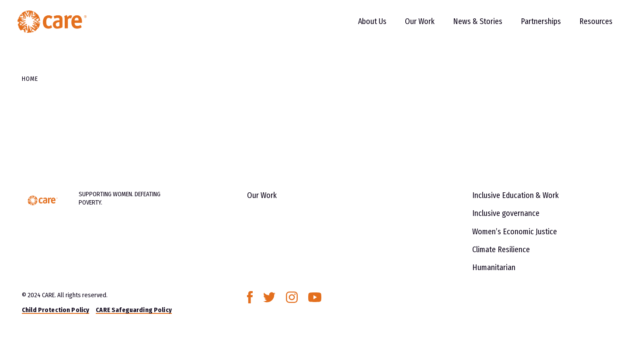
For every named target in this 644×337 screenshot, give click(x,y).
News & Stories (469, 26)
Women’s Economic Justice (515, 232)
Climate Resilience (501, 250)
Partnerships (532, 26)
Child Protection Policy (56, 310)
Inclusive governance (506, 213)
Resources (587, 26)
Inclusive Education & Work (515, 195)
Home (30, 79)
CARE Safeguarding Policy (134, 310)
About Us (364, 26)
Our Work (411, 26)
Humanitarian (494, 268)
